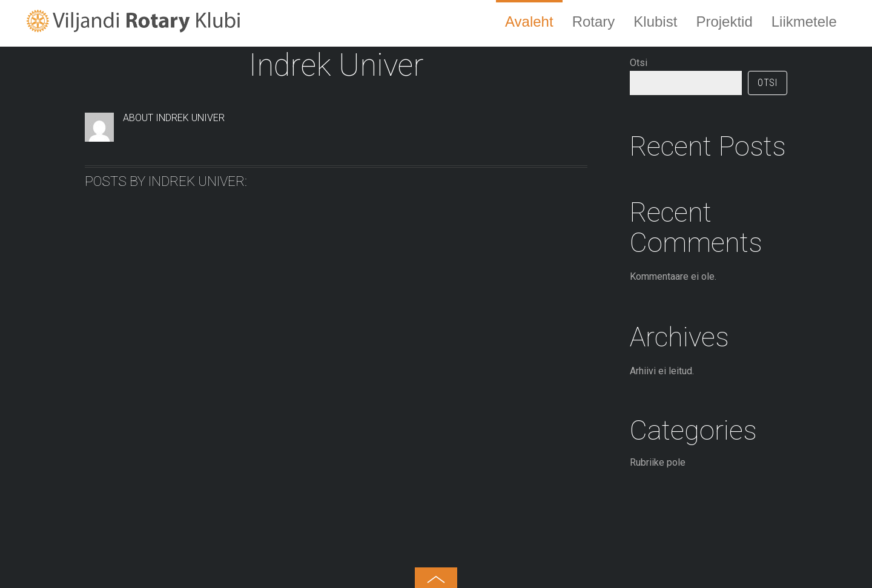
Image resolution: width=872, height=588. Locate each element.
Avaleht (529, 21)
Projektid (724, 21)
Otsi (639, 63)
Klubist (655, 21)
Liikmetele (804, 21)
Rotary (594, 21)
